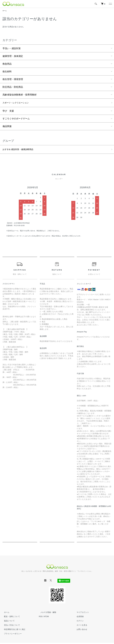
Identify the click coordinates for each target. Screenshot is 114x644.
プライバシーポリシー (11, 635)
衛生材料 (7, 72)
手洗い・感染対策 (12, 49)
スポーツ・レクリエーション (17, 103)
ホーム (5, 11)
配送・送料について (10, 618)
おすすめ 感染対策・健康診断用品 (20, 150)
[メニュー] (110, 4)
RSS (41, 618)
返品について (8, 622)
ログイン (79, 622)
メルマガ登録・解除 (47, 613)
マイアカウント (81, 613)
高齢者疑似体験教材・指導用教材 (20, 95)
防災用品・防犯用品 (13, 87)
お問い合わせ (80, 631)
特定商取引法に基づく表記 (13, 631)
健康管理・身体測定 (13, 56)
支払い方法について (10, 626)
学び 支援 (8, 112)
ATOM (46, 618)
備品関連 (7, 127)
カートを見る (80, 626)
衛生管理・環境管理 (13, 80)
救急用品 (7, 64)
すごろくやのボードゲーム (16, 119)
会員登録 (79, 618)
